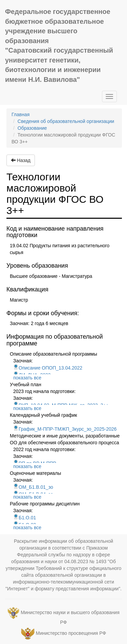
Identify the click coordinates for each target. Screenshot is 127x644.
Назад (21, 160)
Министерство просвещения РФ (71, 633)
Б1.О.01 (25, 518)
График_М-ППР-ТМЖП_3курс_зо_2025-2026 (65, 429)
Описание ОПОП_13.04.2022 (48, 368)
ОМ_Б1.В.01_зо (33, 487)
